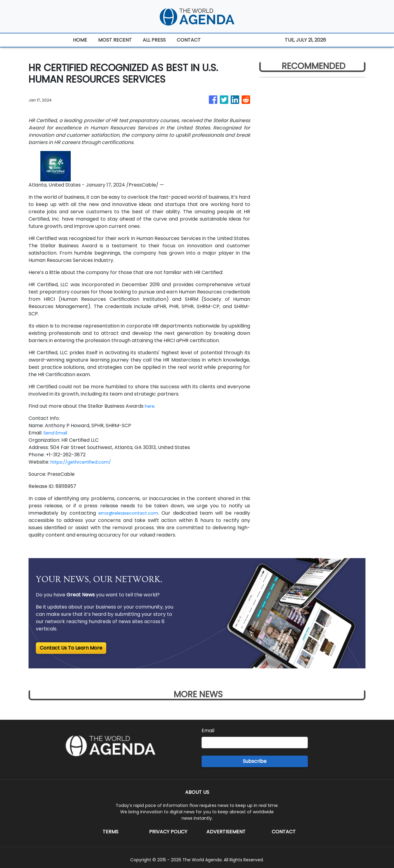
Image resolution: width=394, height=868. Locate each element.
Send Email (56, 433)
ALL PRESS (154, 40)
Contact (284, 832)
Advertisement (226, 832)
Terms (110, 832)
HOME (80, 40)
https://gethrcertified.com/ (84, 462)
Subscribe (255, 761)
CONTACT (189, 40)
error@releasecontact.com (129, 513)
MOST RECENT (115, 40)
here (150, 406)
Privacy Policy (168, 832)
